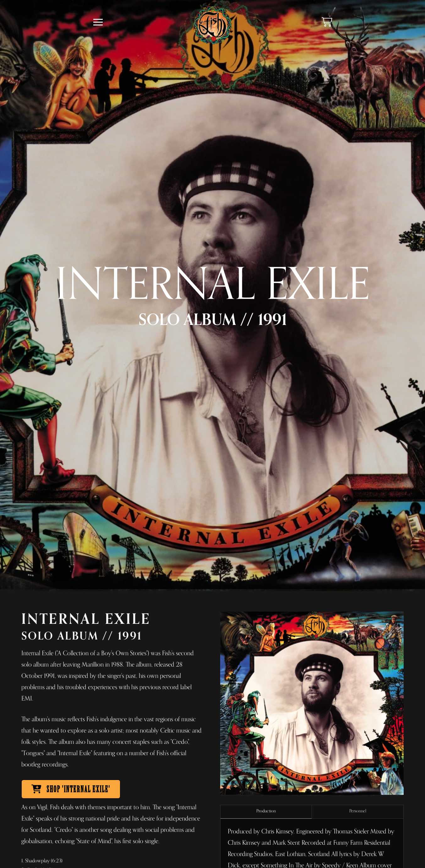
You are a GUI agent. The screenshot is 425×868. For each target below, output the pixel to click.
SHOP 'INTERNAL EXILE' (71, 789)
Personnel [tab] (358, 811)
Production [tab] (266, 811)
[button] (98, 22)
